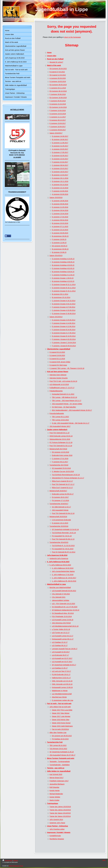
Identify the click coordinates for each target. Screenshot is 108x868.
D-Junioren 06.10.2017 (58, 120)
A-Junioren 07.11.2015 (60, 227)
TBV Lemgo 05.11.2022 (60, 417)
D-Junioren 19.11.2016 (60, 181)
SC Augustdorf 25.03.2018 (61, 468)
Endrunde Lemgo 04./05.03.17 (63, 494)
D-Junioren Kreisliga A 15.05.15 (63, 259)
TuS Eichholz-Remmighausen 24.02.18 (66, 475)
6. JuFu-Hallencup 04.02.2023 (58, 562)
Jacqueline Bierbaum (57, 784)
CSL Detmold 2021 (59, 597)
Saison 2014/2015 (56, 256)
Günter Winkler (55, 797)
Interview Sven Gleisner (58, 375)
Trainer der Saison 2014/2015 (60, 813)
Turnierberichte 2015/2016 (59, 526)
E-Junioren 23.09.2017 (58, 123)
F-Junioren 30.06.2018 (58, 94)
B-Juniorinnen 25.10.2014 (61, 297)
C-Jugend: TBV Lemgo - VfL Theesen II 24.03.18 (67, 368)
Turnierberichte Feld (55, 742)
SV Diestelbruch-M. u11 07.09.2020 (65, 607)
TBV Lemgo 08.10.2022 (58, 745)
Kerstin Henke (55, 791)
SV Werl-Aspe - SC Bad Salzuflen (64, 407)
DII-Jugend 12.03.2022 (58, 75)
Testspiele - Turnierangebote (60, 762)
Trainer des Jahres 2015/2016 (60, 807)
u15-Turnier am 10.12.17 (61, 633)
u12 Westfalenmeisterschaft (62, 694)
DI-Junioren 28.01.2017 (60, 497)
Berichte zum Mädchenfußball (60, 587)
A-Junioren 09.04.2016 (60, 220)
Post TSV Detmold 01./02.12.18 (61, 446)
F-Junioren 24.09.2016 (60, 191)
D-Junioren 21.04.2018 (58, 104)
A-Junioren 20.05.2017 (60, 149)
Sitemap (16, 860)
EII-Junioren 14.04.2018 (58, 107)
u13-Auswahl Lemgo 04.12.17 (63, 636)
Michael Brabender (56, 794)
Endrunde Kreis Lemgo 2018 (62, 455)
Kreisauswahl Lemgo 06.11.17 (63, 639)
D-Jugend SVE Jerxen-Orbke (60, 362)
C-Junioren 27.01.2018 (60, 459)
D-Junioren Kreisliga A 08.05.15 (63, 262)
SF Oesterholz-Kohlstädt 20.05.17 (64, 665)
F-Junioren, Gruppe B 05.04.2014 (64, 346)
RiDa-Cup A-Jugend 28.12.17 (62, 481)
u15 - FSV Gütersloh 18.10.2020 (63, 604)
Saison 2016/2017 (56, 133)
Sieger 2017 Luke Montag (61, 716)
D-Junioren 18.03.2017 (60, 172)
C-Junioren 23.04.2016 (60, 214)
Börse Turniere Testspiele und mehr (61, 758)
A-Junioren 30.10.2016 (60, 185)
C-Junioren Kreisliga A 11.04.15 (63, 275)
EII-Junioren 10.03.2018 (60, 452)
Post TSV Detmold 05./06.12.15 (63, 539)
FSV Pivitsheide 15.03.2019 (62, 616)
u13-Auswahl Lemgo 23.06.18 (63, 620)
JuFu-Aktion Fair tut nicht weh (60, 707)
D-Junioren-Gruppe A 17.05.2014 (64, 333)
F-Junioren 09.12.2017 (60, 462)
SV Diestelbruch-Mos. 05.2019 (63, 613)
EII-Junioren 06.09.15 (60, 246)
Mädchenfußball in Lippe (57, 584)
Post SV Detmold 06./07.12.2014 (64, 552)
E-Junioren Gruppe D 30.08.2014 (64, 314)
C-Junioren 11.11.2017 (58, 117)
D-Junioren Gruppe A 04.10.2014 (64, 304)
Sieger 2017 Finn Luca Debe (62, 710)
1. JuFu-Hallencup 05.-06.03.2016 (64, 581)
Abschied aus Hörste (59, 697)
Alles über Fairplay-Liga (58, 733)
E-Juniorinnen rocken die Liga (63, 700)
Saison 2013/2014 (56, 317)
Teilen (8, 236)
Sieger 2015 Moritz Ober (61, 720)
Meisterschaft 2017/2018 (58, 449)
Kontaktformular (55, 836)
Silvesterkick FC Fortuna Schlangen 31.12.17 (68, 478)
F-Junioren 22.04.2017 (60, 162)
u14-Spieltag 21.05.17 (60, 668)
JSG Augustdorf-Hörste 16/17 (60, 426)
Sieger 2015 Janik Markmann (62, 726)
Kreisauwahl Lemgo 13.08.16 (62, 687)
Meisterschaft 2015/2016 (58, 517)
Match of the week (54, 65)
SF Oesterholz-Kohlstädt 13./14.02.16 (65, 529)
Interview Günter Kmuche (59, 378)
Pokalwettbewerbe (56, 391)
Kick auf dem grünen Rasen (58, 372)
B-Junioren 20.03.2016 (60, 223)
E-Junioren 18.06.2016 (60, 201)
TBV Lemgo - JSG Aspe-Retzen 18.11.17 (67, 401)
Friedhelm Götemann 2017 (59, 781)
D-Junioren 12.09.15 (59, 243)
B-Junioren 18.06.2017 (60, 140)
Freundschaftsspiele (57, 413)
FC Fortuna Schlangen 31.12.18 (61, 442)
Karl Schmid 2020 (56, 774)
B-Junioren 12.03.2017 (60, 175)
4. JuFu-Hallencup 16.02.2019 (63, 568)
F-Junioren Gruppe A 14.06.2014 (64, 323)
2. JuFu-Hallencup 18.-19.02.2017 (64, 578)
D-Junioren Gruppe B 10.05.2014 (64, 336)
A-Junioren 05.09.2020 (58, 78)
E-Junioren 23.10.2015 (60, 230)
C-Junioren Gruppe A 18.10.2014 (64, 301)
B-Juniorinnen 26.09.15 (60, 236)
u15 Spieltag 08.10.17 (60, 646)
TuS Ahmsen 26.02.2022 (58, 749)
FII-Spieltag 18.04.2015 (60, 739)
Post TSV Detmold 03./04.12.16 (63, 513)
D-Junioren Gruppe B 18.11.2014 (64, 288)
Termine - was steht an (56, 768)
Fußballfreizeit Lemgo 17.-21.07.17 (62, 388)
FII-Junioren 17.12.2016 (60, 500)
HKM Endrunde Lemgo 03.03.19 (61, 436)
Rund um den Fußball (55, 59)
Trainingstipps (53, 803)
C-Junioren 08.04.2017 (60, 165)
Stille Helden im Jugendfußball (59, 771)
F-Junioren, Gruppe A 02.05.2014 (64, 339)
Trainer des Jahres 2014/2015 (60, 810)
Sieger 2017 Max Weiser (61, 713)
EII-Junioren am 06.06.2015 (62, 736)
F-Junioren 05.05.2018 (58, 101)
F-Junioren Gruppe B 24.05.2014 (64, 330)
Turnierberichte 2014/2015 (59, 542)
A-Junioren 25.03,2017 (60, 169)
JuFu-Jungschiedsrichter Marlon (63, 571)
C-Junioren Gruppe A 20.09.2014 (64, 310)
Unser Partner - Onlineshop (58, 826)
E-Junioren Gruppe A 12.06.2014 (64, 326)
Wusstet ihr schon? (56, 62)
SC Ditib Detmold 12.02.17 (61, 507)
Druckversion (8, 860)
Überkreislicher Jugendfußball (59, 349)
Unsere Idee (52, 56)
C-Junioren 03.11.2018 (58, 88)
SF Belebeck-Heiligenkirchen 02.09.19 (66, 610)
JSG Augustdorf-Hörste (60, 510)
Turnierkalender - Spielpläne (60, 765)
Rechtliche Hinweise (57, 839)
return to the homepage (72, 37)
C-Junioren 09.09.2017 (58, 130)
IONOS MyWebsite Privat (16, 866)
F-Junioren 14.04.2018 (58, 110)
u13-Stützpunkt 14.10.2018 (59, 384)
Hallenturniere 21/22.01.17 (61, 678)
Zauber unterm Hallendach (57, 430)
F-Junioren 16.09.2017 (58, 127)
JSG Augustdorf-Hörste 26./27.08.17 (62, 755)
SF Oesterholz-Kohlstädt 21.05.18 (62, 752)
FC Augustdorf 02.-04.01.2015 (63, 549)
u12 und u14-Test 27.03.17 (61, 671)
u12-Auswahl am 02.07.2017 (62, 662)
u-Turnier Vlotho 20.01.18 (61, 629)
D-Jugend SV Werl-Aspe (58, 365)
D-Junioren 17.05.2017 (60, 152)
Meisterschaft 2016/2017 (58, 491)
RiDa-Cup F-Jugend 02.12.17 (62, 488)
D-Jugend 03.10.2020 (57, 352)
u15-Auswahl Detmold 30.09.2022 (64, 591)
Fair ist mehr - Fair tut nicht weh (59, 704)
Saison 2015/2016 (56, 198)
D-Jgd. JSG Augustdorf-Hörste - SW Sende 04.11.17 (71, 423)
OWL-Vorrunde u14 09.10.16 (62, 684)
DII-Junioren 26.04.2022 (58, 69)
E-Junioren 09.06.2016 (60, 204)
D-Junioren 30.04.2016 (60, 210)
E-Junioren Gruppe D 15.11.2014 (64, 291)
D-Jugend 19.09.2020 (57, 355)
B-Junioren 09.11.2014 (60, 294)
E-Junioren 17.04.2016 (60, 217)
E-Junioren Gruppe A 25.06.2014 (64, 320)
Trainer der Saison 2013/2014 (60, 816)
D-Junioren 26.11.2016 (60, 178)
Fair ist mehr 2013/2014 (60, 729)
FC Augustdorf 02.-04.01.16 (62, 536)
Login (104, 860)
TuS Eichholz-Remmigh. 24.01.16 (64, 533)
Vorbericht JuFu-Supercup (59, 558)
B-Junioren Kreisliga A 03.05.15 (63, 265)
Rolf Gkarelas (54, 787)
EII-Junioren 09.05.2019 (58, 85)
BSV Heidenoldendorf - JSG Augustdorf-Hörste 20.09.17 (72, 410)
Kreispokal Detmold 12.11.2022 (63, 394)
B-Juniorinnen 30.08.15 (60, 249)
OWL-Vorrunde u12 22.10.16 (62, 681)
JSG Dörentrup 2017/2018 (61, 623)
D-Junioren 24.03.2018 (58, 114)
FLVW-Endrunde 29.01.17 (61, 675)
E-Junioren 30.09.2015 (60, 233)
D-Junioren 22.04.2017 (60, 159)
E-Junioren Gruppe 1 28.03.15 (63, 278)
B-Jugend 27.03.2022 (57, 72)
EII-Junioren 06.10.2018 (58, 91)
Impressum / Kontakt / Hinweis (59, 832)
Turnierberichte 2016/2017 (59, 504)
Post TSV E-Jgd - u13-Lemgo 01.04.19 (63, 381)
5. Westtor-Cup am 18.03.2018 (63, 471)
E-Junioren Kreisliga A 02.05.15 (63, 268)
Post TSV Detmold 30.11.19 (59, 433)
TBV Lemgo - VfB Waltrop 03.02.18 (64, 397)
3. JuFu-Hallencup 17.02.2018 (63, 575)
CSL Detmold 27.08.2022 (61, 594)
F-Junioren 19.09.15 (59, 239)
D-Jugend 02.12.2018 (57, 359)
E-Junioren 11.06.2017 (60, 143)
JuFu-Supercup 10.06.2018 (57, 555)
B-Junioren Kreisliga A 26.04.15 (63, 272)
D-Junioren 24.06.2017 (60, 136)
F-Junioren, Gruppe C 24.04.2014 (64, 343)
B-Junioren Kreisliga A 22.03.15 (63, 281)
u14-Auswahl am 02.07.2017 (62, 658)
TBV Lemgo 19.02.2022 (60, 420)
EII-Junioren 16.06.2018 (58, 98)
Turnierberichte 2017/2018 (59, 465)
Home (49, 52)
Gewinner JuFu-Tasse (57, 823)
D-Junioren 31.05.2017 (60, 146)
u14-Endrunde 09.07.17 (60, 655)
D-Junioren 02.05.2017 (60, 156)
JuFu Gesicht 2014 (56, 820)
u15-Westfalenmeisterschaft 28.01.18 (65, 626)
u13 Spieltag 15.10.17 (60, 642)
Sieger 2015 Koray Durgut (61, 723)
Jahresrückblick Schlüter (61, 600)
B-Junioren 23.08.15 (59, 252)
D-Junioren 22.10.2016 (60, 188)
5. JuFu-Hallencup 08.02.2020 (60, 565)
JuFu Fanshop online (57, 829)
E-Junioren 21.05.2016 (60, 207)
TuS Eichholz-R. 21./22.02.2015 (63, 546)
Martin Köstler (54, 800)
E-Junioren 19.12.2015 (60, 523)
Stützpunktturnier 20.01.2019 (60, 439)
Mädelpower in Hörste (60, 691)
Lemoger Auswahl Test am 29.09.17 (65, 649)
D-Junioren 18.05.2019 (58, 81)
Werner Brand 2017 (57, 778)
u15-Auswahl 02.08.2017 (61, 652)
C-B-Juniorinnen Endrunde (61, 520)
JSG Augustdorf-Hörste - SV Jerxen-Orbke (67, 404)
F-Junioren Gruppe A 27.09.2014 (64, 307)
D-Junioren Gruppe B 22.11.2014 (64, 285)
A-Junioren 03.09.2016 (60, 194)
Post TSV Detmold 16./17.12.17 (63, 484)
